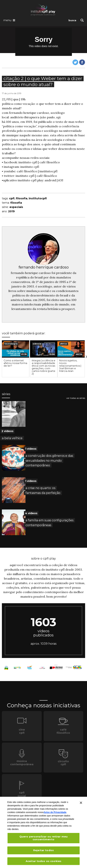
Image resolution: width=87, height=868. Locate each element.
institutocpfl (48, 171)
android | (51, 180)
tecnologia (11, 344)
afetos (64, 344)
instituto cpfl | (29, 162)
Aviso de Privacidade (55, 813)
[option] (16, 359)
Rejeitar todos (43, 851)
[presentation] (16, 349)
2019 (11, 211)
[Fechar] (81, 804)
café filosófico (50, 162)
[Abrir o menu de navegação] (9, 20)
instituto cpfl (30, 167)
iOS (61, 180)
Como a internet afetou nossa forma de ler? (15, 363)
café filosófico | (28, 171)
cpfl (12, 198)
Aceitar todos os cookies (43, 862)
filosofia (22, 198)
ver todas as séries (76, 398)
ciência (37, 344)
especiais (16, 207)
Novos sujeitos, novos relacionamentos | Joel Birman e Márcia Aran (70, 366)
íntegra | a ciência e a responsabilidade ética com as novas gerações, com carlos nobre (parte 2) (43, 367)
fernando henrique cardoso (44, 267)
